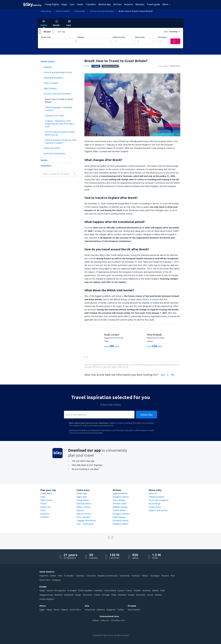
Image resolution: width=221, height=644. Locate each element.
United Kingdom (47, 599)
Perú (173, 576)
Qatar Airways (119, 500)
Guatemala (125, 576)
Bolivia (53, 576)
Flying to (81, 37)
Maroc (57, 610)
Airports (129, 4)
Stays (64, 4)
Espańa (121, 590)
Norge (78, 595)
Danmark (98, 590)
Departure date (119, 37)
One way (61, 32)
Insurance (46, 166)
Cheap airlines (83, 500)
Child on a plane (51, 83)
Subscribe (146, 415)
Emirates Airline (120, 504)
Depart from (46, 37)
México (145, 576)
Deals (80, 4)
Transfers (91, 4)
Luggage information (86, 520)
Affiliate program (156, 497)
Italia (162, 590)
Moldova (58, 595)
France (129, 590)
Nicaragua (155, 576)
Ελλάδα (137, 590)
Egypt (42, 610)
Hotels (44, 160)
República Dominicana (108, 576)
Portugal (106, 595)
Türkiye (121, 610)
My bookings (155, 504)
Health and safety (52, 148)
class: (166, 32)
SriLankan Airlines (121, 520)
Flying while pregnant (53, 78)
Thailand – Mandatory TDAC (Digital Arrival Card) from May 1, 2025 (60, 124)
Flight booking (50, 88)
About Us (153, 493)
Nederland (69, 595)
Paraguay (56, 580)
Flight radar (82, 497)
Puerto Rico (45, 580)
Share (96, 66)
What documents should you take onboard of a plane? (61, 141)
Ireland (155, 590)
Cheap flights (52, 4)
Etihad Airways (119, 517)
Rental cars (46, 507)
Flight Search (46, 500)
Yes (163, 375)
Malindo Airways (120, 507)
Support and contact (158, 510)
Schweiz (158, 595)
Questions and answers (54, 153)
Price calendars (83, 517)
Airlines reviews (84, 507)
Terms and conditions (159, 500)
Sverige (131, 595)
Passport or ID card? (55, 116)
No (173, 375)
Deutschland (110, 590)
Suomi (150, 595)
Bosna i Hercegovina (56, 590)
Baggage (48, 67)
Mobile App (105, 4)
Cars (72, 4)
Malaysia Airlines (120, 493)
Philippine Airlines (120, 524)
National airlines (84, 504)
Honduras (136, 576)
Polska (97, 595)
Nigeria (65, 610)
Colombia (80, 576)
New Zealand (134, 610)
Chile (60, 576)
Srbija (114, 595)
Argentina (44, 576)
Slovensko (141, 595)
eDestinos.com (118, 620)
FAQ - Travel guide (85, 524)
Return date (140, 37)
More (165, 4)
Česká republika (85, 590)
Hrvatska (146, 590)
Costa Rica (91, 576)
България (72, 590)
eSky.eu (96, 620)
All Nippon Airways (121, 514)
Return (47, 32)
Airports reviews (84, 514)
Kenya (49, 610)
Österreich (87, 595)
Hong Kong (90, 610)
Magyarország (46, 595)
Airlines (117, 4)
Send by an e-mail (110, 66)
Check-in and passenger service (58, 72)
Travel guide (153, 4)
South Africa (75, 610)
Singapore (111, 610)
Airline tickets (48, 61)
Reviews (140, 4)
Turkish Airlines (119, 510)
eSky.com (105, 620)
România (122, 595)
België (42, 590)
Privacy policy (155, 507)
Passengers (162, 37)
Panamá (165, 576)
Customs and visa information (57, 94)
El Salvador (69, 576)
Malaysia (101, 610)
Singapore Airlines (121, 497)
